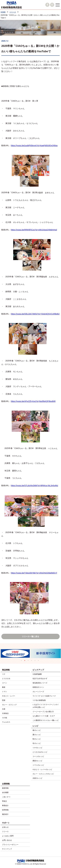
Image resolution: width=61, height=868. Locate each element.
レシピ (35, 726)
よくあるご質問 (8, 836)
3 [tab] (29, 661)
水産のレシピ (37, 778)
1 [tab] (22, 661)
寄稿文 (4, 801)
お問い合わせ (7, 840)
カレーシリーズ (38, 692)
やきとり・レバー (9, 696)
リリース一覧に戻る (30, 636)
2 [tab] (25, 661)
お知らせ (5, 827)
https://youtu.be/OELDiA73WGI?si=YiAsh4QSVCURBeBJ (35, 314)
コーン (4, 683)
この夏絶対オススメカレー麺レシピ (46, 720)
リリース (5, 832)
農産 (4, 687)
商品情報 (6, 670)
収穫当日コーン (38, 687)
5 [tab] (36, 661)
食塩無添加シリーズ (40, 683)
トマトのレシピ (38, 765)
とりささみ (6, 679)
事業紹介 (5, 806)
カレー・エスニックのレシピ (43, 774)
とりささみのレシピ (40, 752)
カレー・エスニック (9, 705)
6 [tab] (39, 661)
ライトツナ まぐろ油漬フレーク (44, 696)
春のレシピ (37, 730)
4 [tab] (32, 661)
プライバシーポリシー (10, 845)
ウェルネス (6, 722)
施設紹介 (5, 814)
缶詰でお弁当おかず (40, 679)
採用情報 (5, 810)
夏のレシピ (37, 735)
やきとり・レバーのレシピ (42, 769)
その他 (4, 718)
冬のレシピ (37, 743)
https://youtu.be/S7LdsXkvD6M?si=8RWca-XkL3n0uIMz (34, 486)
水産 (4, 709)
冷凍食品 (5, 713)
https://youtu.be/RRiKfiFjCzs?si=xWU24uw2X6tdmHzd (34, 230)
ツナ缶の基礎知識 (39, 700)
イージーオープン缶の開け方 (43, 712)
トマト (4, 692)
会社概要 (5, 792)
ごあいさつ (6, 797)
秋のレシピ (37, 739)
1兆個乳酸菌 (37, 674)
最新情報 (5, 788)
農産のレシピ (37, 761)
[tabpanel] (46, 653)
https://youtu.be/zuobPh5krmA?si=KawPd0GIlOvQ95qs (34, 146)
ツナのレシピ (37, 748)
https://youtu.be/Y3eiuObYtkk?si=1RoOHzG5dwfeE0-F (34, 573)
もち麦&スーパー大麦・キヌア (44, 716)
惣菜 (4, 700)
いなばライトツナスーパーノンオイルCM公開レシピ (46, 706)
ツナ (4, 674)
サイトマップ (7, 849)
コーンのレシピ (38, 756)
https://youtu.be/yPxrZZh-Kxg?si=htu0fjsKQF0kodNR (33, 401)
